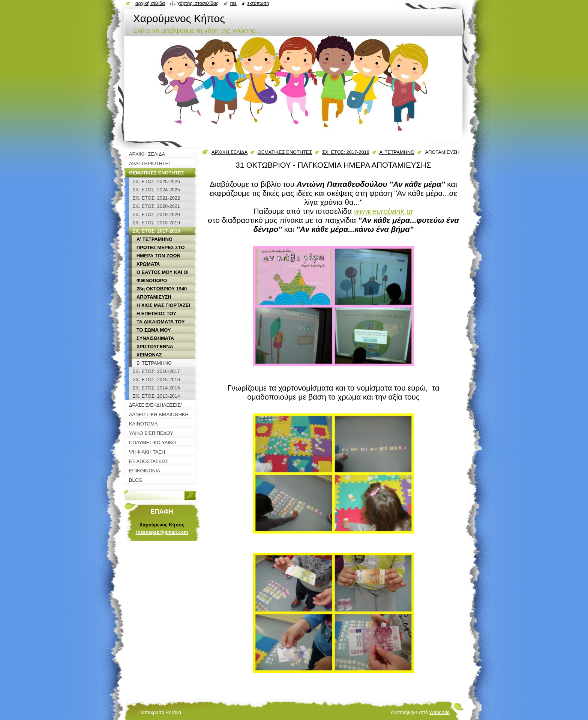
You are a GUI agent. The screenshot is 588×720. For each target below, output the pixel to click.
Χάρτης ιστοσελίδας (198, 3)
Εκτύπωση (258, 3)
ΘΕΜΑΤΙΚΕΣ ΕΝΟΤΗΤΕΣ (285, 152)
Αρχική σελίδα (150, 3)
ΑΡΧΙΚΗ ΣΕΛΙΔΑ (229, 152)
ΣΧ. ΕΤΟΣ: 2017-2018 (346, 152)
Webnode (439, 712)
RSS (233, 3)
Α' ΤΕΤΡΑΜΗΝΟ (397, 152)
